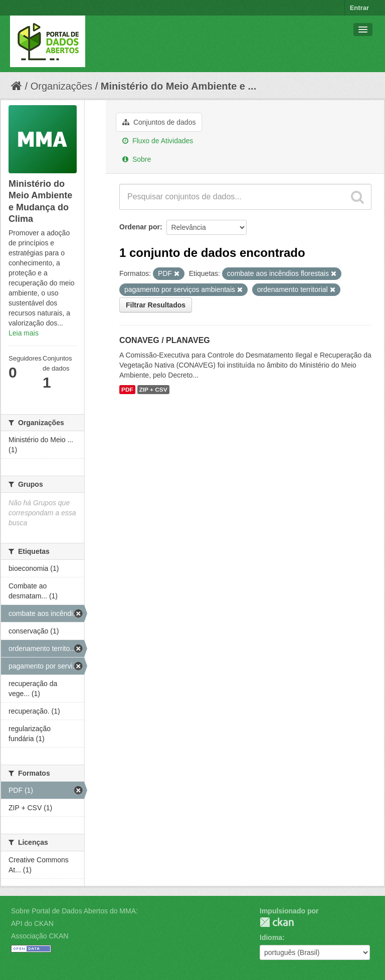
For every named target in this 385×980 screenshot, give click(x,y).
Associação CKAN (40, 936)
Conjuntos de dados (159, 122)
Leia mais (24, 333)
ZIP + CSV (153, 390)
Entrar (359, 8)
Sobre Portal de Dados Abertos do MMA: (74, 911)
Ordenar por (140, 227)
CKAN (277, 922)
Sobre (137, 159)
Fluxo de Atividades (158, 141)
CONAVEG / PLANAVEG (165, 340)
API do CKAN (32, 923)
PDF (127, 390)
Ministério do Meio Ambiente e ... (178, 86)
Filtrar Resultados (156, 305)
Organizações (61, 86)
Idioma (271, 937)
